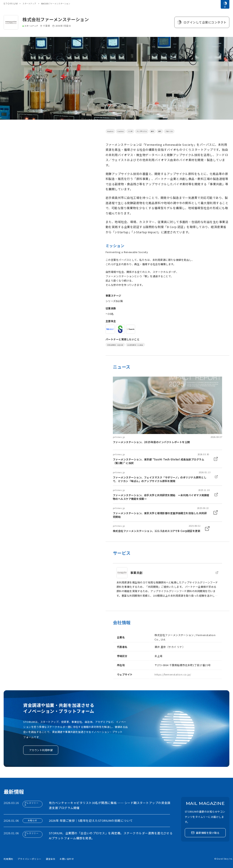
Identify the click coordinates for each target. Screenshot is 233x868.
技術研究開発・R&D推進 (151, 345)
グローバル (193, 131)
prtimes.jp (119, 437)
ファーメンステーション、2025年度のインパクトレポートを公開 (151, 442)
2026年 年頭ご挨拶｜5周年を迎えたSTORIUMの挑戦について (91, 820)
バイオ (140, 131)
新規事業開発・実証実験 (120, 345)
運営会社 (51, 859)
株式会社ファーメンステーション (56, 19)
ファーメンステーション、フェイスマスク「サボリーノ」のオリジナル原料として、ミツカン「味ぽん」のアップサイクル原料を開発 (160, 479)
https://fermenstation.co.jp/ (173, 674)
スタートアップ (29, 4)
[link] (167, 410)
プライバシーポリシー (29, 859)
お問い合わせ (67, 859)
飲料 (171, 131)
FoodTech (127, 131)
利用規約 (8, 859)
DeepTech (113, 131)
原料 (180, 131)
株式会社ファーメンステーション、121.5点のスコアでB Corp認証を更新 (157, 531)
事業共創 (137, 573)
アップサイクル (156, 131)
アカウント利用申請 (41, 750)
